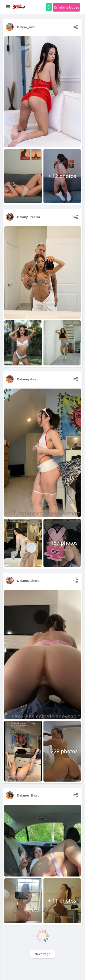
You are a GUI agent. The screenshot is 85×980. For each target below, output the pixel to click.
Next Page (42, 954)
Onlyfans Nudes (66, 7)
